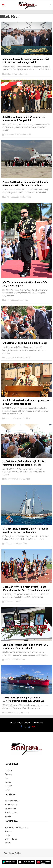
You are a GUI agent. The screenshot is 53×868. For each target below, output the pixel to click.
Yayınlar (8, 816)
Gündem (8, 770)
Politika (8, 782)
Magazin (8, 786)
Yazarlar (8, 831)
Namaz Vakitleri (11, 805)
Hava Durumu (10, 808)
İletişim (8, 843)
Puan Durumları (11, 812)
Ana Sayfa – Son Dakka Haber (17, 827)
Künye (7, 835)
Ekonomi (8, 774)
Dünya (7, 790)
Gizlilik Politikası (11, 839)
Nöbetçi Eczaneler (12, 801)
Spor (7, 778)
